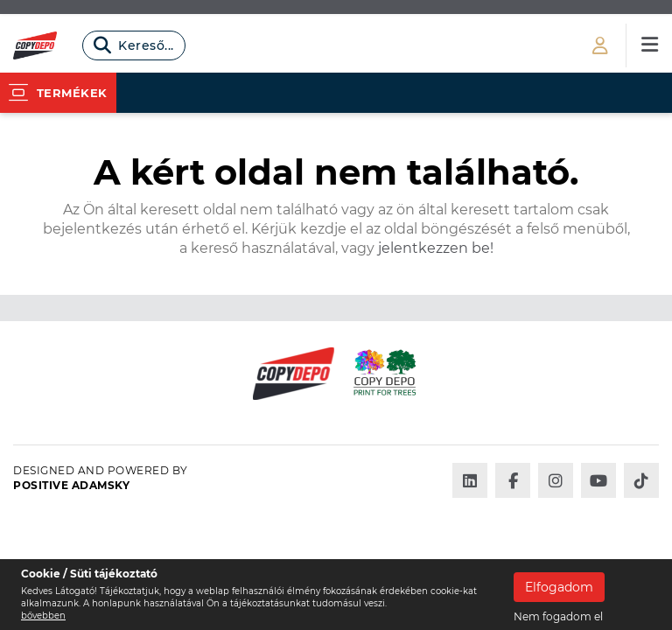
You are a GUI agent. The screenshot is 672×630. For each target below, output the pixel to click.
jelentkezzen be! (434, 248)
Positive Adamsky (71, 485)
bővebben (43, 616)
